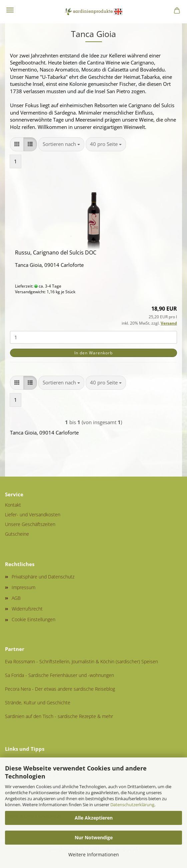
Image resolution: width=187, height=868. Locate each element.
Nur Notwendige (94, 837)
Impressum (23, 587)
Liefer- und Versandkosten (33, 514)
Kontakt (13, 505)
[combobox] (61, 144)
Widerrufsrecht (27, 609)
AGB (16, 598)
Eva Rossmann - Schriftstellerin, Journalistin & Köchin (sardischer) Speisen (81, 661)
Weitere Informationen (94, 854)
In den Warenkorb (93, 353)
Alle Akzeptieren (94, 818)
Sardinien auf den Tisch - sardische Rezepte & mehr (59, 716)
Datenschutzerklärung (132, 805)
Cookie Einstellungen (33, 619)
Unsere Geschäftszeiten (30, 524)
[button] (17, 144)
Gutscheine (17, 534)
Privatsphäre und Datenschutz (43, 577)
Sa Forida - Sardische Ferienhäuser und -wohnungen (59, 675)
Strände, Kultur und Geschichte (38, 703)
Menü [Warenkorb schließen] (10, 10)
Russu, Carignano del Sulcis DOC (56, 252)
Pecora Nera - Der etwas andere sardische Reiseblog (60, 689)
